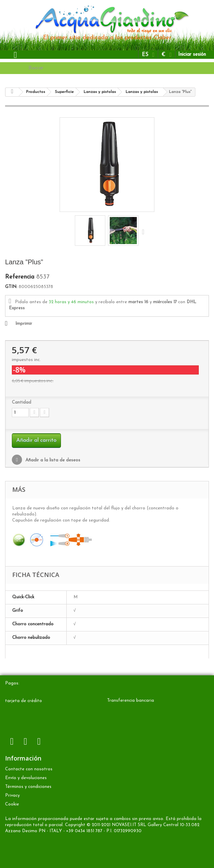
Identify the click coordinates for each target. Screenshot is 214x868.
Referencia (20, 277)
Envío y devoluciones (26, 778)
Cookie (12, 804)
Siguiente (145, 232)
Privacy (12, 795)
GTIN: (11, 287)
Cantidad (22, 402)
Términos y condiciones (28, 787)
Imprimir (24, 324)
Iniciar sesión (192, 55)
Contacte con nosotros (29, 769)
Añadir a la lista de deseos (52, 460)
